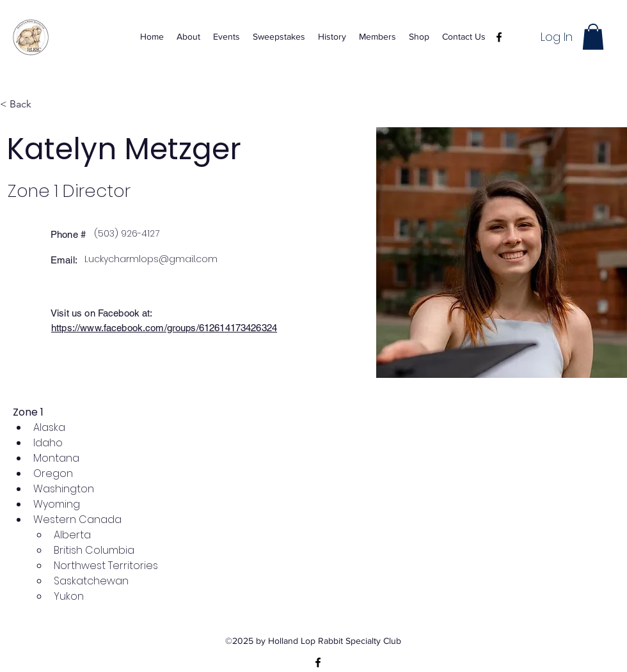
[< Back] (25, 105)
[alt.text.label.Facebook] (499, 37)
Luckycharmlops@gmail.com (151, 259)
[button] (593, 37)
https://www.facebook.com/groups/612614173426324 (164, 328)
